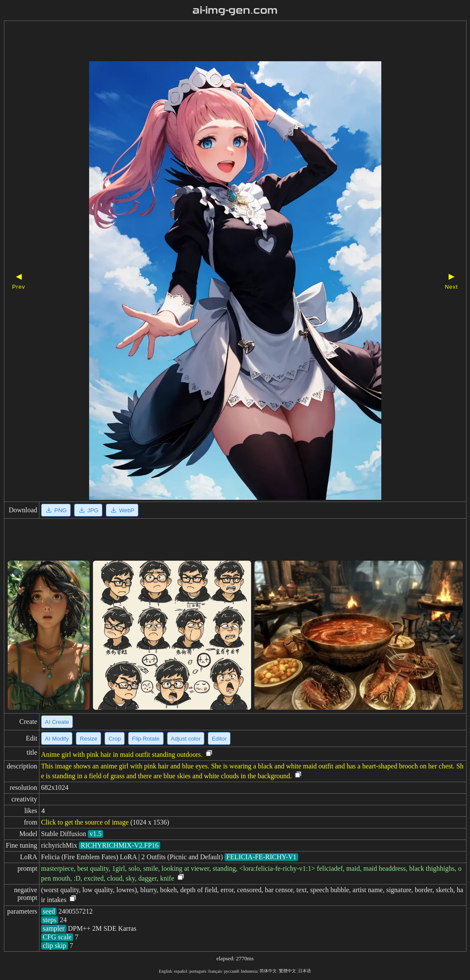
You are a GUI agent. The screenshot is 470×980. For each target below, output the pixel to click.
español (181, 971)
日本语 (305, 971)
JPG (88, 510)
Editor (219, 739)
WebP (122, 510)
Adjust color (186, 739)
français (215, 971)
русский (231, 971)
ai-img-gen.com (235, 10)
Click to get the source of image (85, 822)
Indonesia (249, 971)
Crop (115, 739)
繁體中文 (287, 971)
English (166, 971)
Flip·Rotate (146, 739)
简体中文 (268, 971)
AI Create (57, 722)
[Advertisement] (220, 42)
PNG (56, 510)
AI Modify (57, 739)
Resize (88, 739)
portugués (198, 971)
